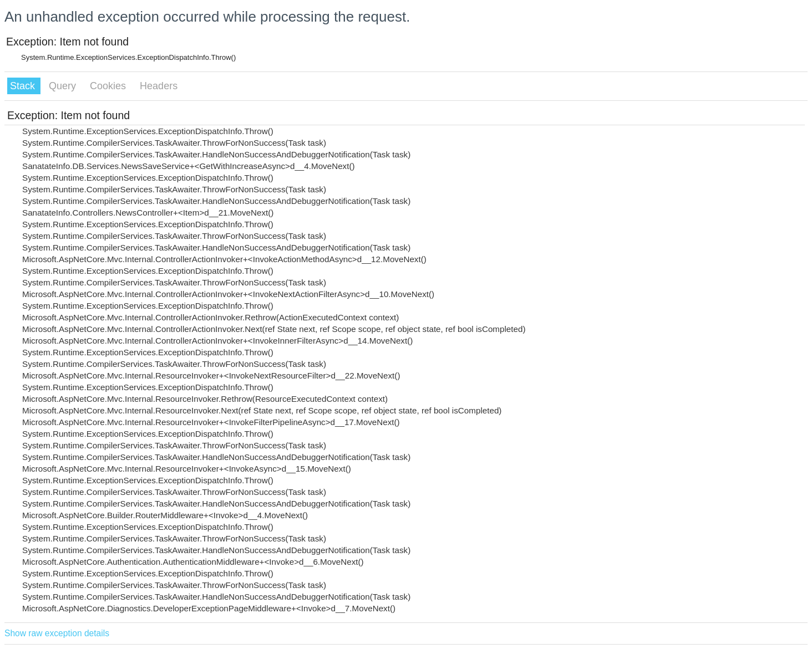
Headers (159, 86)
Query (64, 86)
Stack (24, 86)
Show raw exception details (57, 633)
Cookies (109, 86)
